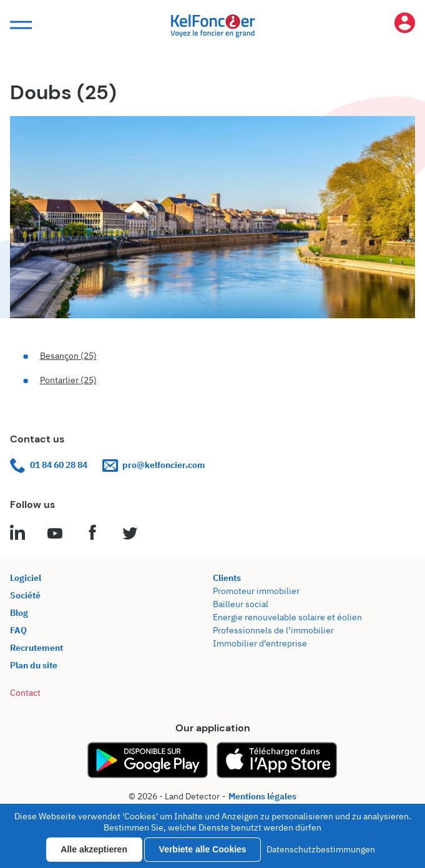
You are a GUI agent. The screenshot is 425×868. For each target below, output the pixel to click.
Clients (227, 578)
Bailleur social (241, 604)
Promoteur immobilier (256, 591)
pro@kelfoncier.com (154, 465)
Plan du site (34, 665)
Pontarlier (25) (68, 380)
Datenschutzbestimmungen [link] (321, 849)
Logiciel (26, 578)
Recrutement (37, 648)
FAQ (18, 630)
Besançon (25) (68, 356)
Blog (19, 613)
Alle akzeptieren (94, 849)
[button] (19, 25)
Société (25, 595)
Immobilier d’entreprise (260, 643)
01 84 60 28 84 (49, 465)
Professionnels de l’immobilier (273, 630)
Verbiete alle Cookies (203, 849)
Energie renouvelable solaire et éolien (287, 617)
